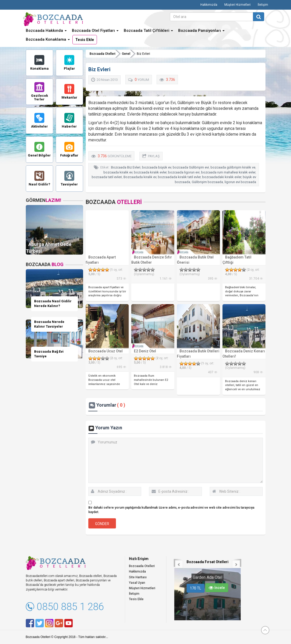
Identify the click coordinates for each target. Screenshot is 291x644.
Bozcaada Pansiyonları (201, 31)
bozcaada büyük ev (157, 167)
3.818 (166, 367)
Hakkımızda (209, 5)
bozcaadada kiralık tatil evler (179, 177)
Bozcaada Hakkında (46, 31)
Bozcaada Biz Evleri (126, 167)
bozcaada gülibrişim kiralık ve (233, 167)
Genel (126, 54)
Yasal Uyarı (137, 583)
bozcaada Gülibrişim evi (191, 167)
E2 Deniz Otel (145, 351)
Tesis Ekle (85, 40)
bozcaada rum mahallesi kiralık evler (228, 172)
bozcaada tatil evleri (107, 177)
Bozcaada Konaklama (48, 39)
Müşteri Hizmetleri (237, 5)
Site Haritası (138, 577)
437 (213, 372)
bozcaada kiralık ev (118, 172)
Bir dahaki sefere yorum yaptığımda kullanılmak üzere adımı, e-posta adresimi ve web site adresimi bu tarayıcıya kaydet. (171, 510)
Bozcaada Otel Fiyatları (95, 31)
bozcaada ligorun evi (184, 172)
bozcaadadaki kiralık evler (222, 177)
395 (213, 279)
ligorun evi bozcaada (240, 182)
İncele (217, 588)
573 (121, 279)
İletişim (263, 5)
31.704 (256, 279)
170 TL (196, 588)
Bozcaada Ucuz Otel (106, 351)
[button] (178, 563)
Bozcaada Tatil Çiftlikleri (148, 31)
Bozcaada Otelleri (103, 54)
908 (258, 372)
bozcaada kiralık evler (150, 172)
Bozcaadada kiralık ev (140, 177)
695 (121, 367)
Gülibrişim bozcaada (207, 182)
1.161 (166, 279)
